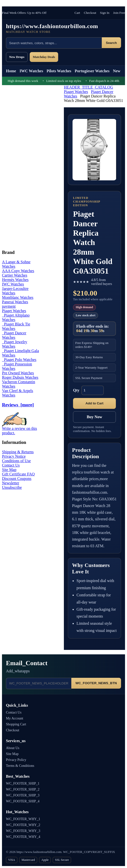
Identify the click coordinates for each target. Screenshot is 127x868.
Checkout (90, 13)
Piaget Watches (76, 92)
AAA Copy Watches (18, 271)
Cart (77, 13)
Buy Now (94, 417)
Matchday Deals (44, 57)
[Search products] (54, 43)
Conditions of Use (16, 461)
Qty (76, 390)
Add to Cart (94, 403)
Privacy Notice (14, 456)
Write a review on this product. (20, 429)
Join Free (119, 13)
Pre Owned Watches (18, 373)
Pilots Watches (59, 71)
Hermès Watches (15, 280)
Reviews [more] (18, 405)
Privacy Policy (16, 760)
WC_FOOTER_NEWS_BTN (96, 683)
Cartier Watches (15, 275)
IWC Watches (31, 71)
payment (9, 306)
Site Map (9, 470)
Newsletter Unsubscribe (12, 485)
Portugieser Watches (92, 71)
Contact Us (11, 465)
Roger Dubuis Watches (20, 377)
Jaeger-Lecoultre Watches (15, 291)
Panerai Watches (15, 302)
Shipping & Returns (18, 452)
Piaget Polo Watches (19, 360)
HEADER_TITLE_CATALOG (89, 87)
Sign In (105, 13)
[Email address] (39, 683)
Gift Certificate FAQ (18, 474)
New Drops (17, 57)
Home (11, 71)
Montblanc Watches (18, 297)
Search (111, 43)
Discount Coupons (17, 479)
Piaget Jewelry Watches (15, 344)
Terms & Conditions (20, 766)
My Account (15, 718)
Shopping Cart (16, 724)
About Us (13, 748)
